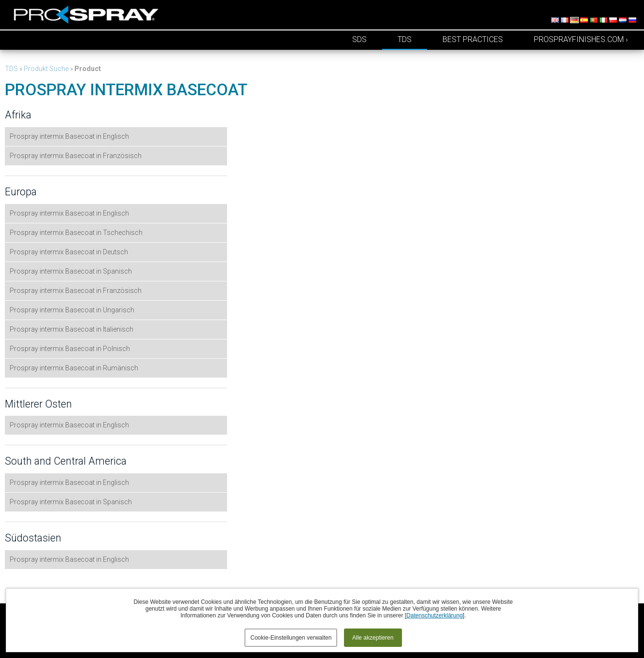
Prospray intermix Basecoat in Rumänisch (74, 368)
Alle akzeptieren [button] (373, 638)
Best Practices (473, 39)
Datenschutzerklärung (435, 615)
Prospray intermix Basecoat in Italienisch (72, 329)
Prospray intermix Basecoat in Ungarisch (72, 310)
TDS (405, 39)
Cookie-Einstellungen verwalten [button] (291, 638)
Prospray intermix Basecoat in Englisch (69, 136)
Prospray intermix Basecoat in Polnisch (70, 349)
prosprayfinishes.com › (581, 39)
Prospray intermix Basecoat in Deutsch (69, 252)
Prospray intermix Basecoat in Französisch (76, 156)
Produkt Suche (46, 69)
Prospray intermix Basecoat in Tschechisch (76, 233)
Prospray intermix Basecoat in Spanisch (71, 271)
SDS (359, 39)
